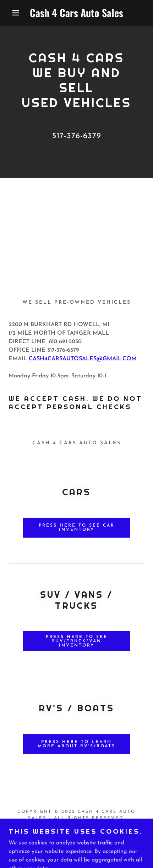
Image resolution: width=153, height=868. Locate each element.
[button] (12, 13)
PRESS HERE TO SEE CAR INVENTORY (77, 528)
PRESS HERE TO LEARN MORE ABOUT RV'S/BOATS (76, 744)
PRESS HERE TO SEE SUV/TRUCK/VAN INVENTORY (77, 641)
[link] (77, 13)
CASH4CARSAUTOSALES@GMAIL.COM (83, 359)
